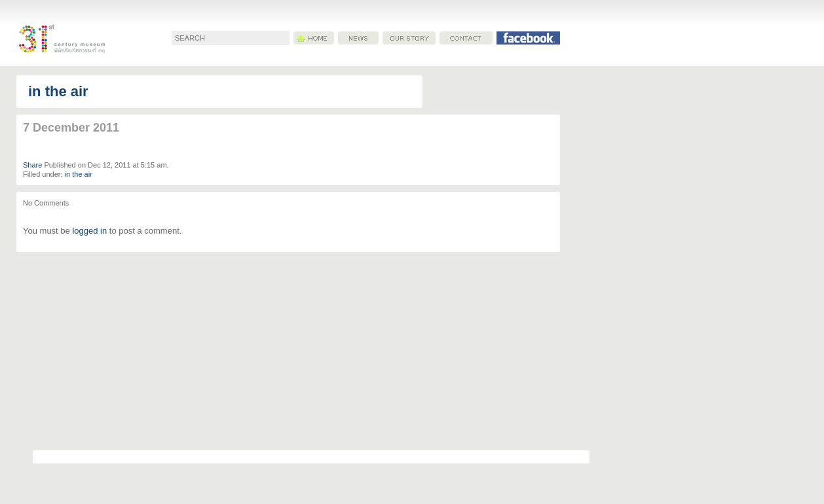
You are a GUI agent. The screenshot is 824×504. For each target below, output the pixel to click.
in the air (58, 91)
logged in (89, 231)
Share (32, 165)
